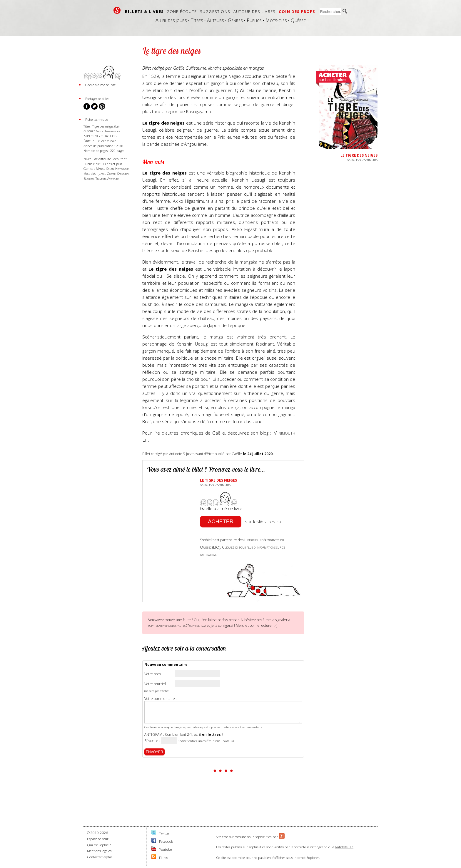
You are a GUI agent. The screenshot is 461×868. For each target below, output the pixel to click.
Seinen (110, 169)
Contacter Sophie (100, 857)
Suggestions (215, 11)
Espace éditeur (98, 839)
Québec (298, 20)
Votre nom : (153, 674)
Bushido (89, 179)
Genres (235, 20)
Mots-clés (276, 20)
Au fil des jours (171, 20)
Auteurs (215, 20)
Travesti (101, 179)
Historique (122, 169)
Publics (254, 20)
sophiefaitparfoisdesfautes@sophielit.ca (177, 625)
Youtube (165, 849)
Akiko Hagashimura (108, 131)
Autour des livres (254, 11)
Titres (197, 20)
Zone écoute (182, 11)
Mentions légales (99, 851)
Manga (100, 169)
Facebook (166, 841)
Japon (102, 174)
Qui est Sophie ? (99, 845)
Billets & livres (144, 11)
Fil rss (163, 858)
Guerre (111, 174)
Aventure (113, 179)
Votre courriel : (156, 684)
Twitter (164, 833)
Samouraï (123, 174)
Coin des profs (297, 11)
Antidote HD (344, 847)
